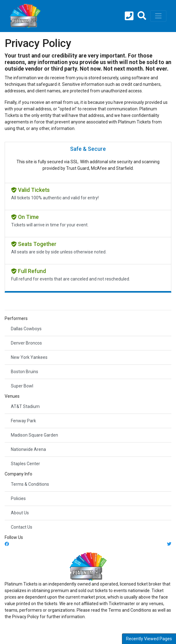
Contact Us (22, 527)
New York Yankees (29, 357)
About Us (20, 513)
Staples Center (25, 464)
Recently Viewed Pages (149, 639)
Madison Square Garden (34, 435)
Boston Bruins (25, 372)
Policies (18, 498)
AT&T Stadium (25, 406)
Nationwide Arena (28, 449)
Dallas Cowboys (26, 329)
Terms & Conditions (30, 484)
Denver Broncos (26, 343)
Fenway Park (23, 421)
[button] (142, 16)
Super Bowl (22, 386)
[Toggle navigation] (158, 16)
